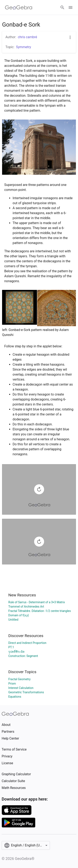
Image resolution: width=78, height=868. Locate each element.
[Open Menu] (71, 7)
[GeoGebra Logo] (19, 7)
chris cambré (28, 37)
